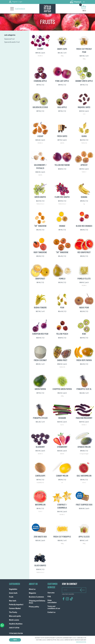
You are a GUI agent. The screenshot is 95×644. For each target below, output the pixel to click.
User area (51, 593)
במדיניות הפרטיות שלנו (81, 642)
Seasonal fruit (9, 39)
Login (20, 2)
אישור (15, 640)
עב (84, 2)
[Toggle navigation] (12, 9)
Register (15, 2)
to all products (20, 9)
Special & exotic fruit (12, 42)
